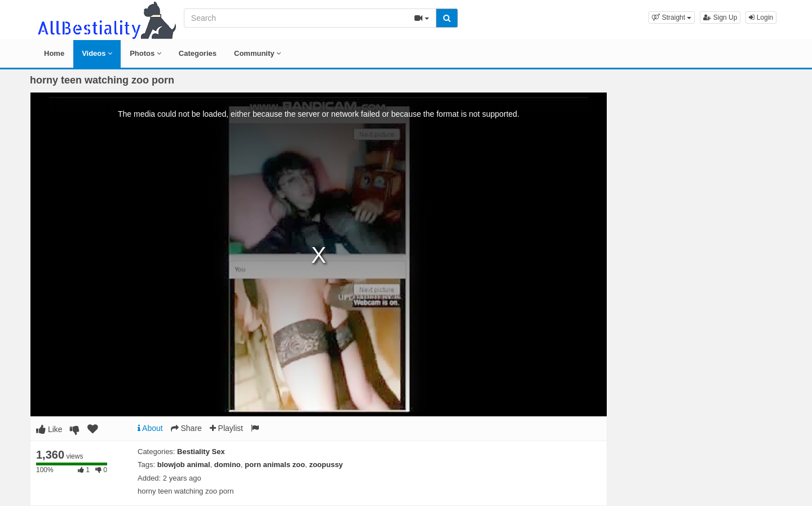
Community (257, 53)
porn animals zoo (275, 465)
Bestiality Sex (201, 452)
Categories (198, 53)
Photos (145, 53)
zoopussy (326, 465)
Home (54, 53)
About (150, 428)
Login (761, 17)
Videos (97, 53)
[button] (672, 17)
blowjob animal (184, 465)
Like (49, 429)
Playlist (226, 428)
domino (228, 465)
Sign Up (720, 17)
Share (186, 428)
